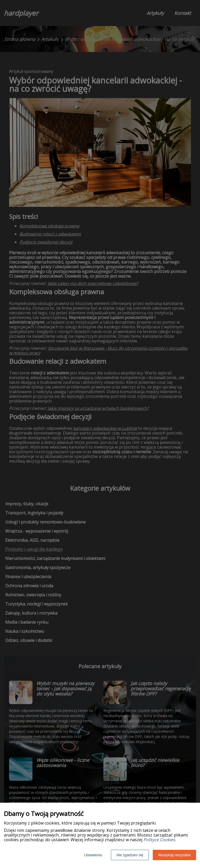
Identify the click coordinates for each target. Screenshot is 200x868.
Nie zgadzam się (130, 855)
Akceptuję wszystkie (174, 855)
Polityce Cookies (159, 840)
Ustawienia (93, 855)
